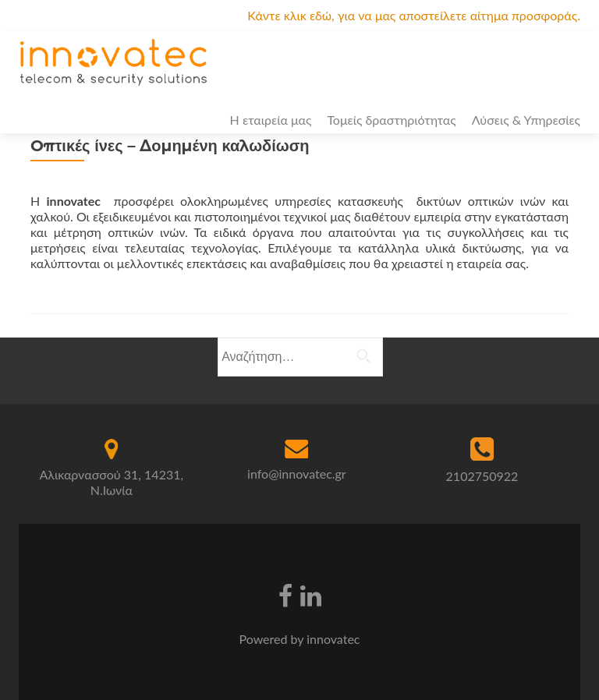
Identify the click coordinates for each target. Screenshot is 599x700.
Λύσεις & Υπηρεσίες (526, 120)
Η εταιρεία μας (271, 120)
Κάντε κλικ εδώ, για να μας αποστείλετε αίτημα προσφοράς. (414, 15)
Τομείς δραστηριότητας (391, 120)
